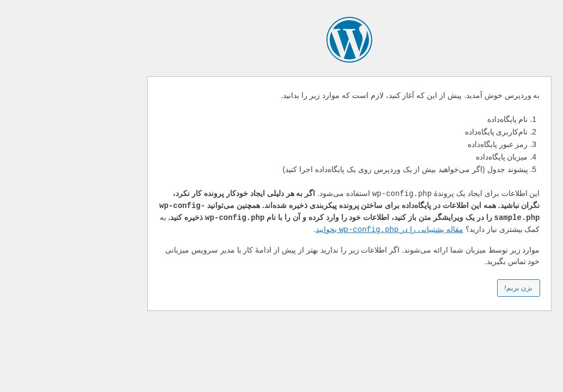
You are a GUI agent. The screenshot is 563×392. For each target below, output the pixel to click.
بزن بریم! (451, 288)
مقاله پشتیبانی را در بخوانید (322, 230)
